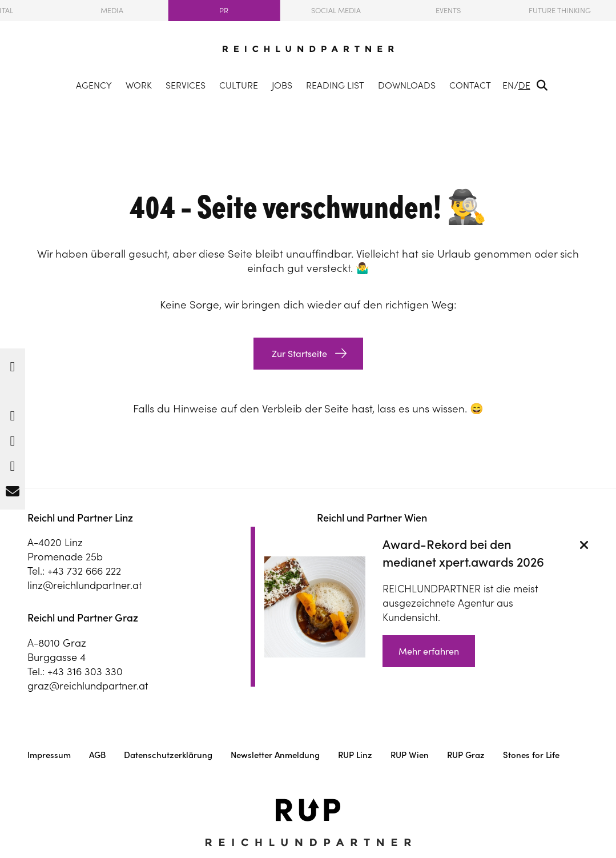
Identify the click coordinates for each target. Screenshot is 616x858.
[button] (13, 364)
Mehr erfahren (429, 651)
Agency (94, 85)
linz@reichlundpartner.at (84, 585)
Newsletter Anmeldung (275, 755)
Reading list (335, 85)
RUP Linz (355, 755)
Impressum (49, 755)
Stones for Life (531, 755)
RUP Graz (466, 755)
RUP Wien (410, 755)
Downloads (407, 85)
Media (112, 11)
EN (508, 85)
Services (186, 85)
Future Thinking (560, 11)
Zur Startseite (298, 354)
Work (139, 85)
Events (448, 11)
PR (224, 11)
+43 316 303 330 (85, 671)
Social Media (336, 11)
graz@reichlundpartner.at (88, 686)
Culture (239, 85)
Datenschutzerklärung (168, 755)
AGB (97, 755)
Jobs (282, 85)
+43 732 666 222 (84, 571)
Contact (470, 85)
